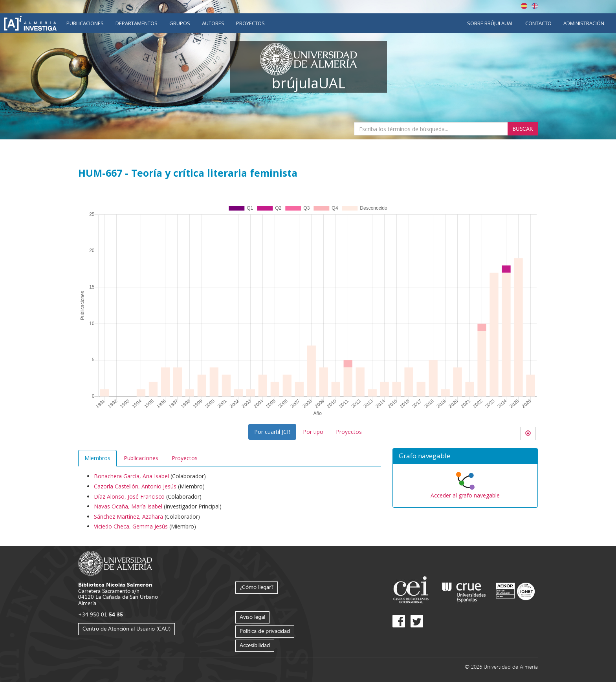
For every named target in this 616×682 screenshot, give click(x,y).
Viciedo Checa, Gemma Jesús (131, 526)
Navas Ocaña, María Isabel (128, 506)
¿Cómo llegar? (257, 587)
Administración (584, 23)
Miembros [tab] (97, 458)
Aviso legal (252, 617)
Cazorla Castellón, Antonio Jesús (135, 486)
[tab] (465, 456)
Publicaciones (85, 23)
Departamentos (137, 23)
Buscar (523, 129)
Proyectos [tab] (185, 458)
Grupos (180, 23)
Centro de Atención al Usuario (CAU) (126, 628)
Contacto (538, 23)
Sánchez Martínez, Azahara (128, 517)
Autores (213, 23)
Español (524, 6)
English (535, 6)
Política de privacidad (265, 631)
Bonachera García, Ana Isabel (131, 476)
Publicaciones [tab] (141, 458)
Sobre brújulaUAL (490, 23)
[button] (465, 456)
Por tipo (313, 432)
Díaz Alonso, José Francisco (129, 496)
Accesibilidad (255, 645)
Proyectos (250, 23)
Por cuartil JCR (272, 432)
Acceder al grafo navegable (465, 495)
